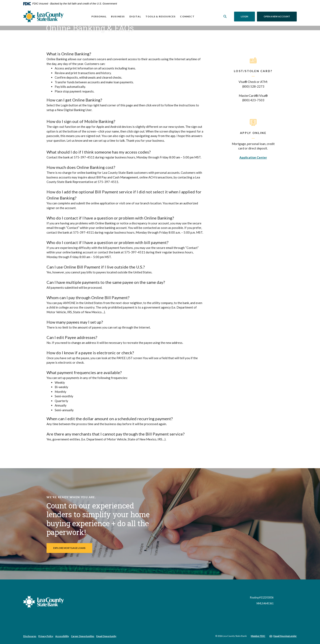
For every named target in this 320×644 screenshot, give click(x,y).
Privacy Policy (46, 636)
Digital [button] (135, 16)
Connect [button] (187, 16)
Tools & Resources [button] (161, 16)
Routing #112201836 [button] (262, 598)
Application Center (253, 157)
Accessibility (62, 636)
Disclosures (30, 636)
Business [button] (118, 16)
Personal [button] (99, 16)
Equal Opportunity (106, 636)
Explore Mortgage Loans (69, 548)
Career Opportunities (83, 636)
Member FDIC (258, 636)
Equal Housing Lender (285, 636)
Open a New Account (280, 16)
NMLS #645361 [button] (265, 603)
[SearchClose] (225, 16)
